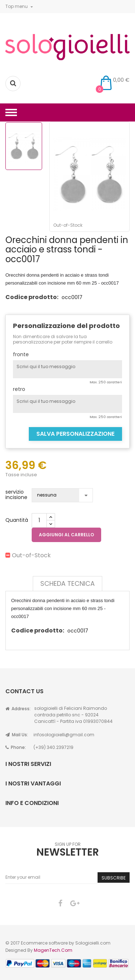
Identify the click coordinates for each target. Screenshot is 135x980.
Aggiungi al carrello (66, 535)
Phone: (16, 747)
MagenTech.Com (53, 950)
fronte (21, 355)
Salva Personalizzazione (75, 434)
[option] (24, 146)
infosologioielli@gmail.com (64, 735)
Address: (18, 709)
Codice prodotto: (32, 297)
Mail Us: (17, 735)
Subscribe (114, 878)
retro (19, 389)
